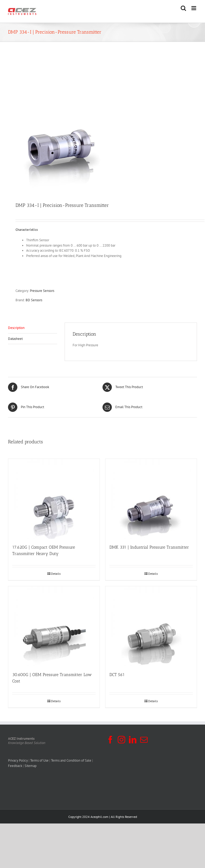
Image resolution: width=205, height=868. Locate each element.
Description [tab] (16, 328)
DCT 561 (117, 675)
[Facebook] (110, 740)
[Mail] (144, 740)
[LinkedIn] (133, 740)
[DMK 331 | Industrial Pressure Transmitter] (151, 499)
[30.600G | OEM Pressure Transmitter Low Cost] (54, 626)
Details (56, 574)
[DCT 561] (151, 626)
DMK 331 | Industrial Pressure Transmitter (149, 547)
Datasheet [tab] (15, 339)
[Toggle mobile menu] (194, 8)
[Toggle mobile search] (183, 8)
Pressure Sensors (42, 291)
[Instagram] (121, 740)
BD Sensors (34, 300)
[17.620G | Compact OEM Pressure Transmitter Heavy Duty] (54, 499)
